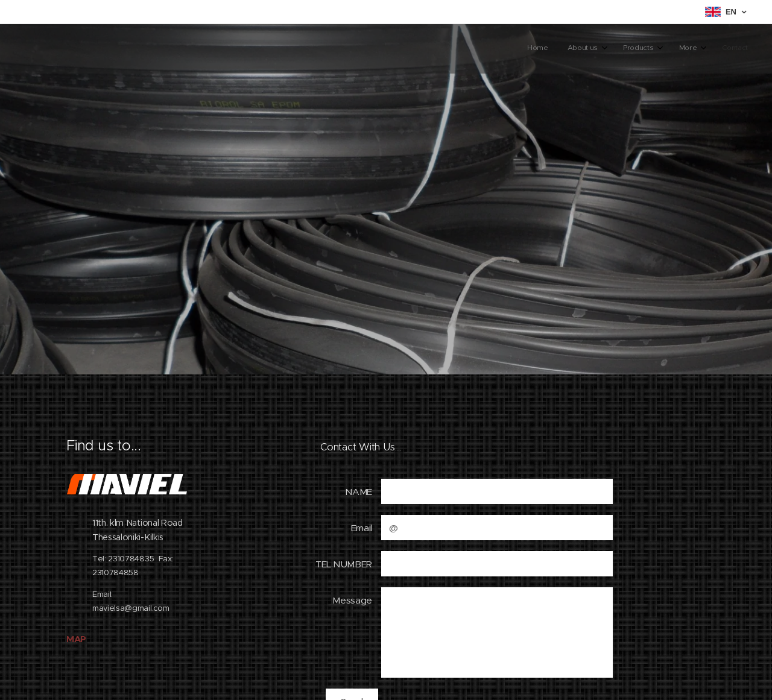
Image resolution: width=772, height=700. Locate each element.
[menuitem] (656, 49)
